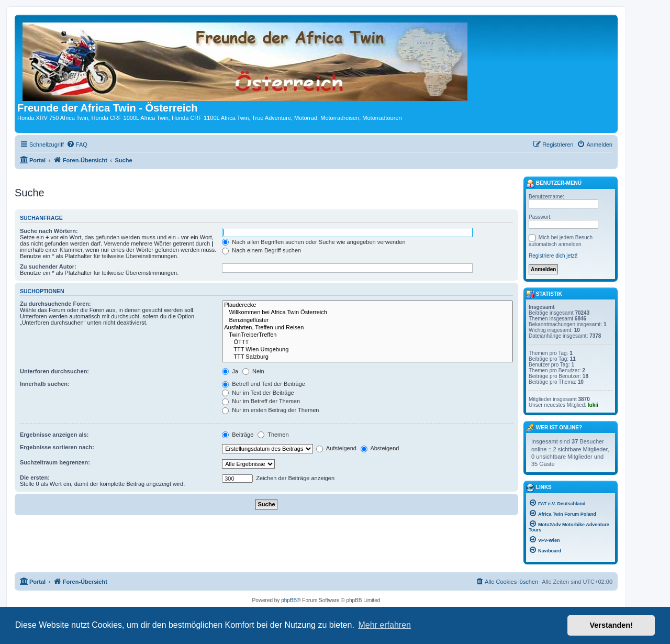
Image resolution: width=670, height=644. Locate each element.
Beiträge (238, 435)
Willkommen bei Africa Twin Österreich (367, 313)
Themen (273, 435)
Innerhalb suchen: (45, 384)
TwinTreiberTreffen (367, 335)
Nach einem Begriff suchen (261, 250)
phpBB (289, 600)
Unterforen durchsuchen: (54, 371)
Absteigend (380, 448)
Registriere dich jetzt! (553, 256)
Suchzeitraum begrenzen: (55, 462)
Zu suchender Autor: (48, 267)
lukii (593, 405)
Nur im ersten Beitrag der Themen (270, 410)
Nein (253, 371)
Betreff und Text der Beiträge (264, 384)
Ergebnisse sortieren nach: (57, 447)
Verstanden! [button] (611, 625)
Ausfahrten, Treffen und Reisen (367, 328)
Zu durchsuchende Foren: (55, 304)
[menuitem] (77, 145)
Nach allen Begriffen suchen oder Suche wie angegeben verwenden (314, 242)
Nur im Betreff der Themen (261, 401)
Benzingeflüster (367, 320)
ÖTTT (367, 342)
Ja (230, 371)
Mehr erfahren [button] (384, 625)
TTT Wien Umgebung (367, 350)
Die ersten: (35, 478)
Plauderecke (367, 305)
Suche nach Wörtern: (49, 231)
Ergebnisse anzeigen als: (54, 435)
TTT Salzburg (367, 357)
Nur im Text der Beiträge (258, 393)
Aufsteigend (336, 448)
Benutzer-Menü (554, 184)
